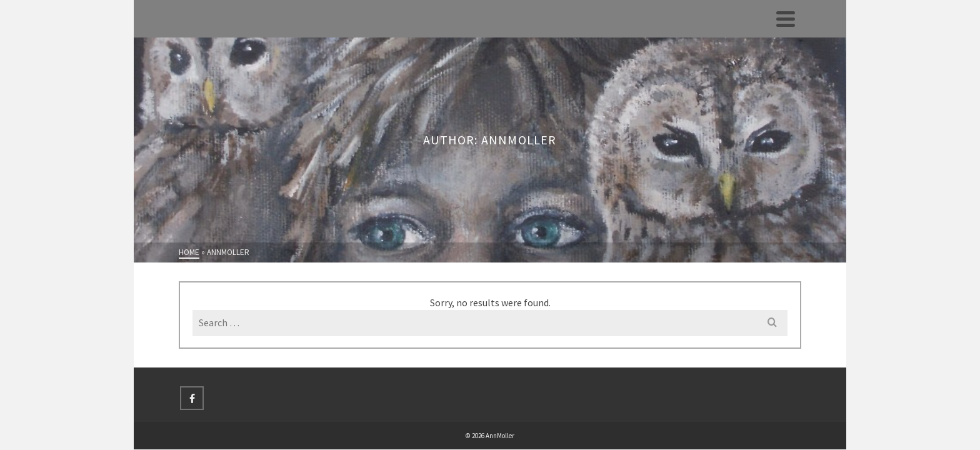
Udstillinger (75, 210)
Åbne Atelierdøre (75, 237)
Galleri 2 (75, 127)
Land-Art (75, 265)
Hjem (75, 45)
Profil (75, 72)
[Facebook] (334, 361)
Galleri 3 (75, 155)
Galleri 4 (75, 182)
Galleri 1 (75, 100)
